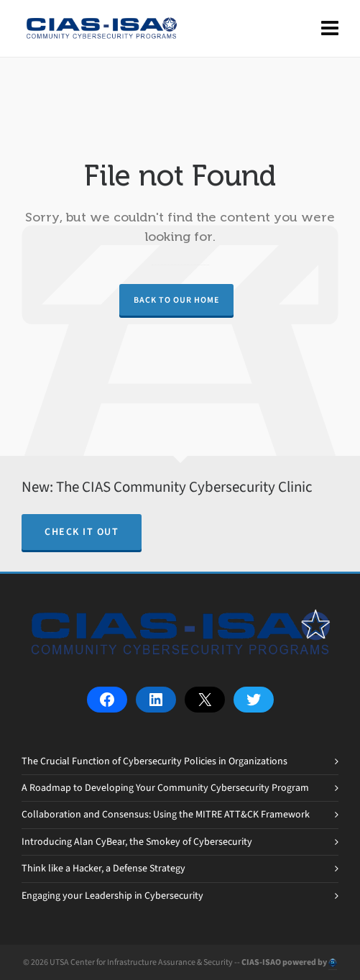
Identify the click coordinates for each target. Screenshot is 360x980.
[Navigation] (330, 29)
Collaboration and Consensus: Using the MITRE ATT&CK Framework (166, 814)
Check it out (82, 532)
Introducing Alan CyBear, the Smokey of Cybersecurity (137, 842)
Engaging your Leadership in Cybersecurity (112, 896)
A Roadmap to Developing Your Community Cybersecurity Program (165, 788)
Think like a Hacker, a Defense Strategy (103, 868)
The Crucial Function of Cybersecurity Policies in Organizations (154, 761)
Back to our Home (176, 300)
